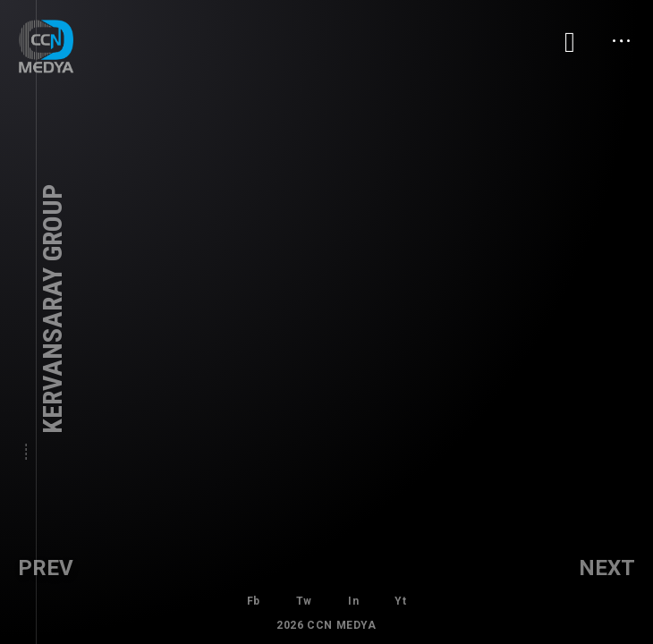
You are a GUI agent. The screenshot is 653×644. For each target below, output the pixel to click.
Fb (254, 601)
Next (607, 568)
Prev (46, 568)
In (353, 601)
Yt (400, 601)
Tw (304, 601)
